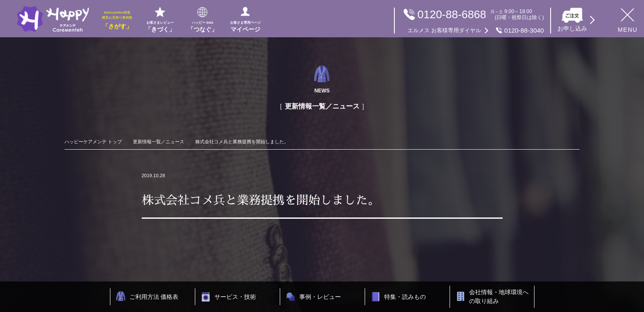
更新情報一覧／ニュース (159, 142)
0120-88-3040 (476, 31)
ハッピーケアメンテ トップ (93, 142)
